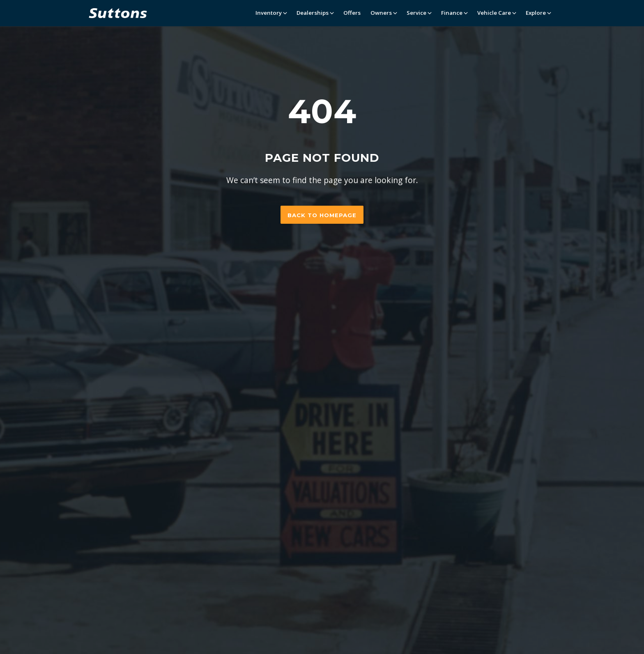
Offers (352, 13)
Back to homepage (322, 215)
